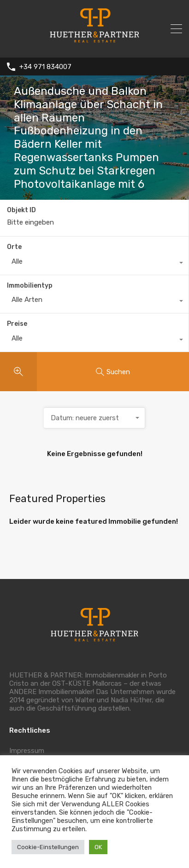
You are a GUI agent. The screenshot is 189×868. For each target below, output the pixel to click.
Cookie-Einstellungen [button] (48, 847)
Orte (14, 247)
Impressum (27, 751)
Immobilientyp (30, 286)
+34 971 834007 (45, 67)
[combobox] (94, 264)
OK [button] (98, 847)
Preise (17, 324)
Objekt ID (21, 210)
